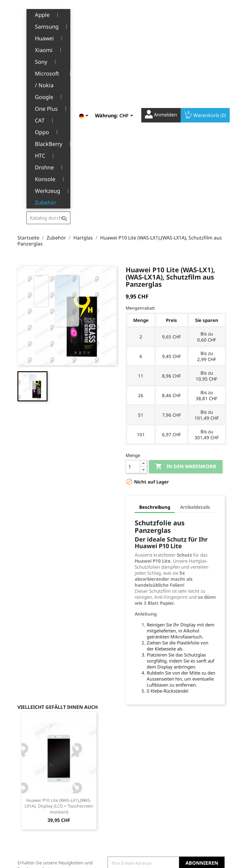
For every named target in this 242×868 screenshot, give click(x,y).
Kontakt (84, 836)
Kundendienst (90, 808)
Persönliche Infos (143, 767)
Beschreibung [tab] (155, 353)
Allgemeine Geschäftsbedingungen (100, 786)
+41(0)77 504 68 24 (38, 812)
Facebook (192, 732)
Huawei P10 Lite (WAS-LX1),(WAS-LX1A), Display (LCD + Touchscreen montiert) (59, 652)
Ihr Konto (141, 758)
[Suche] (48, 13)
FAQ (80, 817)
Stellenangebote (93, 826)
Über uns (85, 799)
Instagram (218, 732)
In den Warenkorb (186, 313)
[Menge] (133, 313)
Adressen (135, 795)
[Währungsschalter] (122, 14)
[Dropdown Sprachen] (80, 14)
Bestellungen (139, 777)
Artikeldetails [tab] (195, 353)
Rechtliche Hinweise (87, 771)
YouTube (205, 732)
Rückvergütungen (144, 786)
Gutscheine (137, 804)
